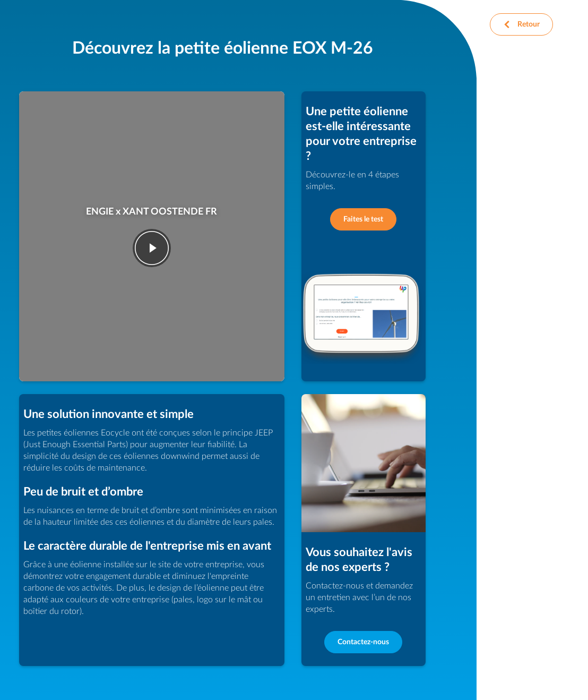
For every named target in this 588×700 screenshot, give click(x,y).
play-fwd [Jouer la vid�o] (152, 248)
